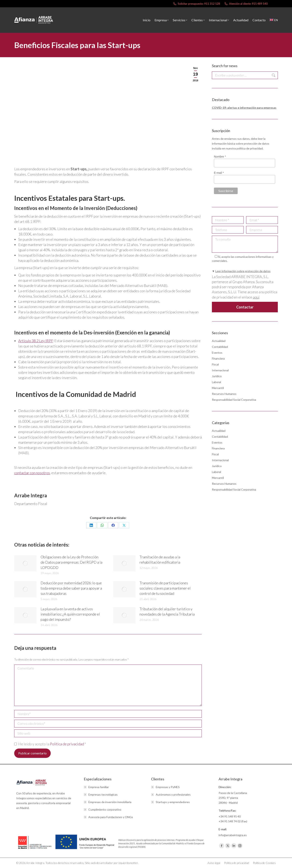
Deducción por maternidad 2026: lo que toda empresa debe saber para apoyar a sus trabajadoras (71, 588)
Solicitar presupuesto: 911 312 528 (196, 4)
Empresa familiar (99, 787)
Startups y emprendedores (173, 802)
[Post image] (25, 563)
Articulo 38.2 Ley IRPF (36, 341)
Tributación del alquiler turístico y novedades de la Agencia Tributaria (167, 611)
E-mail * (219, 173)
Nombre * (220, 157)
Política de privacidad (67, 744)
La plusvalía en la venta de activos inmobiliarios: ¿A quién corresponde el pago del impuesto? (70, 614)
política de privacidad (250, 148)
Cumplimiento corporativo (105, 809)
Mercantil (218, 388)
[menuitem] (274, 20)
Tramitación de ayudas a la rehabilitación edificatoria (160, 560)
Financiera (218, 358)
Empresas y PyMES (168, 787)
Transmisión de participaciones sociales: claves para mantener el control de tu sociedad (165, 588)
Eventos (217, 353)
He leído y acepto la (50, 744)
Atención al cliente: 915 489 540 (246, 4)
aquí (256, 297)
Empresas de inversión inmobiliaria (110, 802)
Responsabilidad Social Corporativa (234, 400)
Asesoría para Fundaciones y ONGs (111, 817)
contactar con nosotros (32, 473)
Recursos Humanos (224, 394)
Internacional (220, 370)
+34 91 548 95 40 (230, 816)
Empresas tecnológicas (103, 794)
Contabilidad (220, 347)
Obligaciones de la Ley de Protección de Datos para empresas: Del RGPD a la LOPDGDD (71, 562)
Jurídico (217, 376)
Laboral (216, 382)
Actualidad (219, 341)
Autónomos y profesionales (173, 794)
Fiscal (215, 364)
